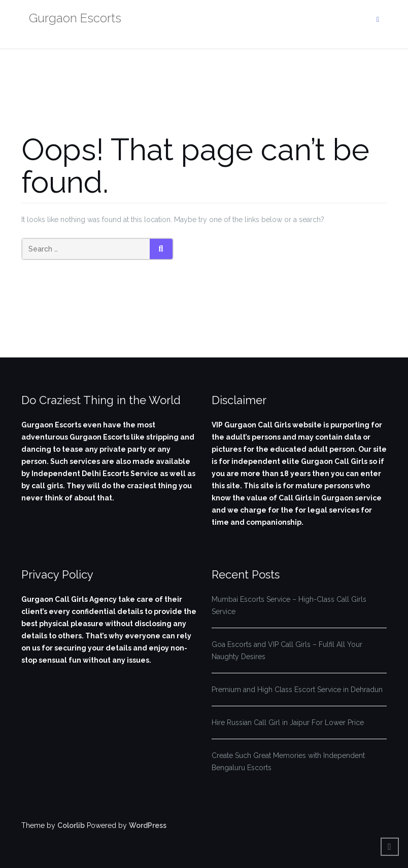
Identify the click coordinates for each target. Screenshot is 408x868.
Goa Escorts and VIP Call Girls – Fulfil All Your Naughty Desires (287, 650)
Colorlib (71, 825)
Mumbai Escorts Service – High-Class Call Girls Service (289, 605)
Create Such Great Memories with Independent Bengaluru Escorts (288, 762)
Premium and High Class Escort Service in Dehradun (297, 690)
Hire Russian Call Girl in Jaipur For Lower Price (288, 722)
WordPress (148, 825)
